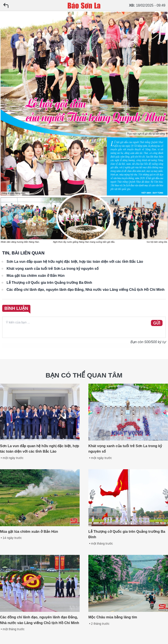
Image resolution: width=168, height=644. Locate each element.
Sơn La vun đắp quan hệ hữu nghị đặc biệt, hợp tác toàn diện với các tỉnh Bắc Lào (75, 262)
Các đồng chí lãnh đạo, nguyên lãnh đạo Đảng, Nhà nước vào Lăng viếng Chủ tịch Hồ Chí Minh (86, 290)
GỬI (157, 323)
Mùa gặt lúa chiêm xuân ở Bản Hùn (36, 276)
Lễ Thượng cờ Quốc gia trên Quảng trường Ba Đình (49, 283)
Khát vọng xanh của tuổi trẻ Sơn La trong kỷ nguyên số (53, 269)
